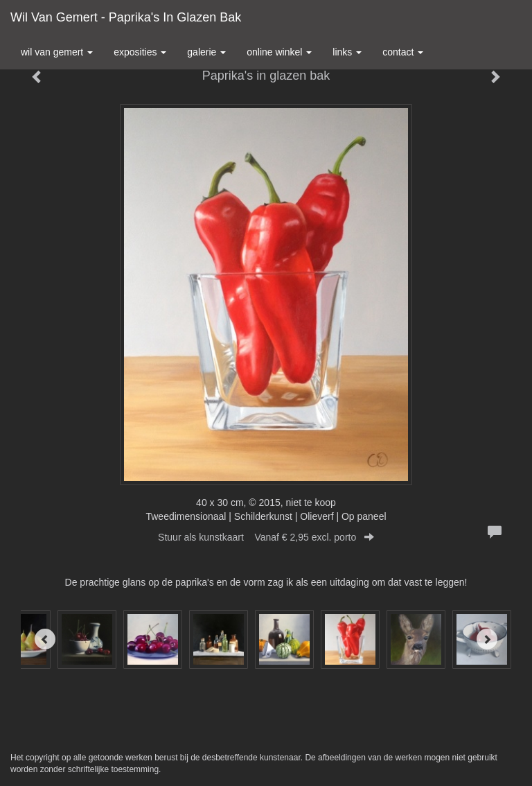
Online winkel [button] (279, 52)
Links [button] (347, 52)
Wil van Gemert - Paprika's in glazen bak (126, 17)
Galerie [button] (206, 52)
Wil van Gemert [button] (57, 52)
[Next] (487, 639)
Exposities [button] (140, 52)
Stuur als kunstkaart (266, 537)
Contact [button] (403, 52)
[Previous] (45, 639)
